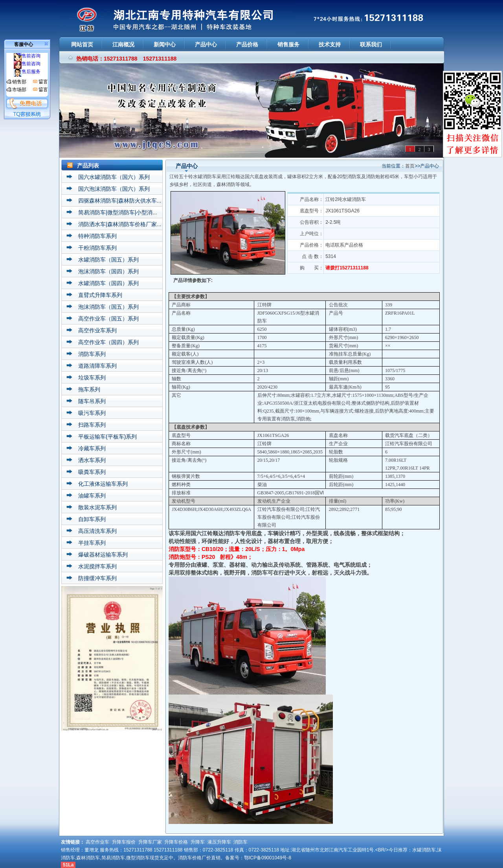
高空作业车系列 (97, 330)
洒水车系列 (92, 460)
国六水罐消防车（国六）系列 (114, 177)
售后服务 (27, 72)
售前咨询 (27, 56)
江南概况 (123, 44)
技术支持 (330, 44)
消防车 (240, 842)
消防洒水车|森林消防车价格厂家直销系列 (129, 224)
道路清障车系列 (97, 366)
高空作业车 (97, 842)
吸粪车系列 (92, 472)
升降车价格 (176, 842)
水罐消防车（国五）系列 (108, 260)
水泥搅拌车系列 (97, 566)
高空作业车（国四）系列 (108, 342)
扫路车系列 (92, 425)
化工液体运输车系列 (103, 484)
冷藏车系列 (92, 448)
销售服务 (288, 44)
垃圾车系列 (92, 378)
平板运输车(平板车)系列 (107, 437)
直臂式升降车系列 (100, 295)
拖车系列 (89, 389)
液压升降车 (219, 842)
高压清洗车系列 (97, 531)
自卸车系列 (92, 519)
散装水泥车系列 (97, 507)
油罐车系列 (92, 496)
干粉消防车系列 (97, 248)
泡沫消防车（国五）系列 (108, 307)
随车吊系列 (92, 401)
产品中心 (206, 44)
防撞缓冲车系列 (97, 578)
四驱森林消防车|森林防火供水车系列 (123, 201)
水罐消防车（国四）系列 (108, 283)
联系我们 (371, 44)
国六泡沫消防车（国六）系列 (114, 189)
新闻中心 (165, 44)
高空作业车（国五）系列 (108, 319)
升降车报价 (124, 842)
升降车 (198, 842)
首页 (410, 166)
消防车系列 (92, 354)
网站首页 (82, 44)
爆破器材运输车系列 (103, 555)
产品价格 (247, 44)
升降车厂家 (150, 842)
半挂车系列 (92, 543)
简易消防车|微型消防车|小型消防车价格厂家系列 (137, 212)
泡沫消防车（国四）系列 (108, 271)
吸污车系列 (92, 413)
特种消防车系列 (97, 236)
